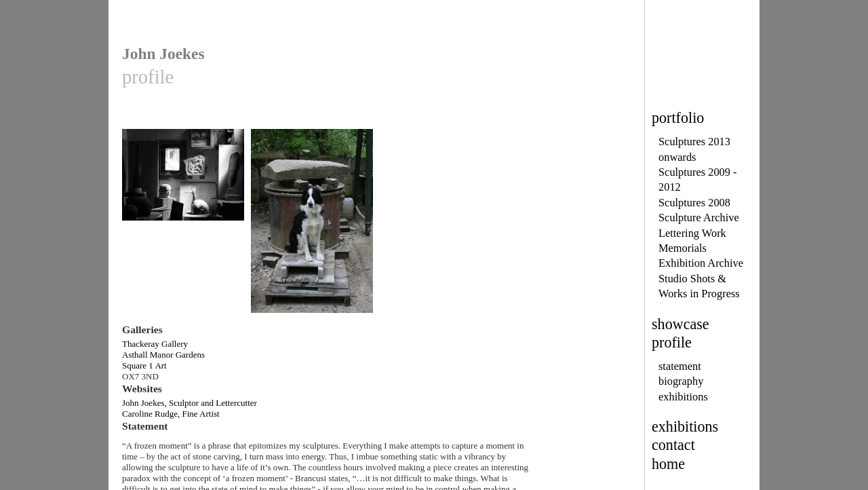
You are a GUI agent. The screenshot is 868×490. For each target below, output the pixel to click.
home (668, 464)
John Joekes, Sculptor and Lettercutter (190, 403)
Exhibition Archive (701, 263)
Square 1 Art (144, 365)
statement (680, 366)
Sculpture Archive (699, 218)
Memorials (683, 248)
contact (673, 445)
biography (681, 381)
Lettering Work (692, 233)
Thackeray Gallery (155, 344)
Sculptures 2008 (694, 203)
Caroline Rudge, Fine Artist (171, 414)
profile (672, 342)
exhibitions (683, 397)
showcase (680, 324)
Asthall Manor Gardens (163, 355)
